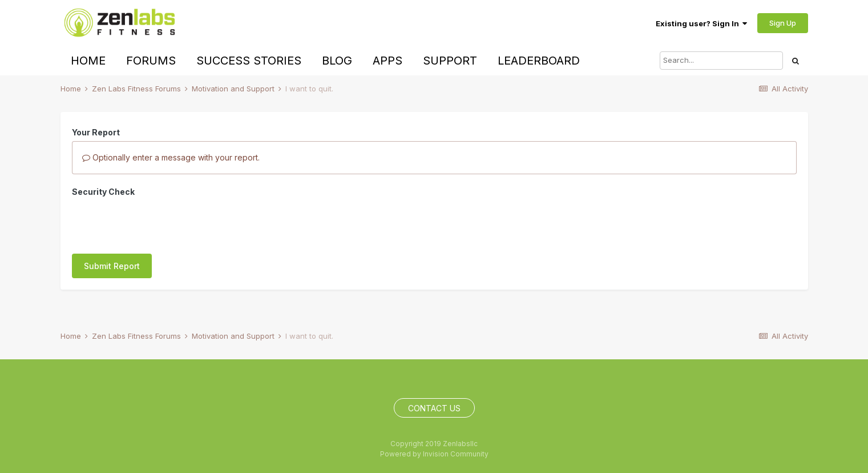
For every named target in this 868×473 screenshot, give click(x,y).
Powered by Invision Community (434, 454)
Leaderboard (539, 61)
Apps (387, 61)
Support (450, 61)
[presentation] (159, 223)
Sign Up (783, 23)
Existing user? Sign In (701, 23)
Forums (151, 61)
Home (88, 61)
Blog (337, 61)
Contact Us (434, 408)
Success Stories (249, 61)
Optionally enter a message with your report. (171, 157)
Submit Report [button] (112, 266)
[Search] (721, 61)
